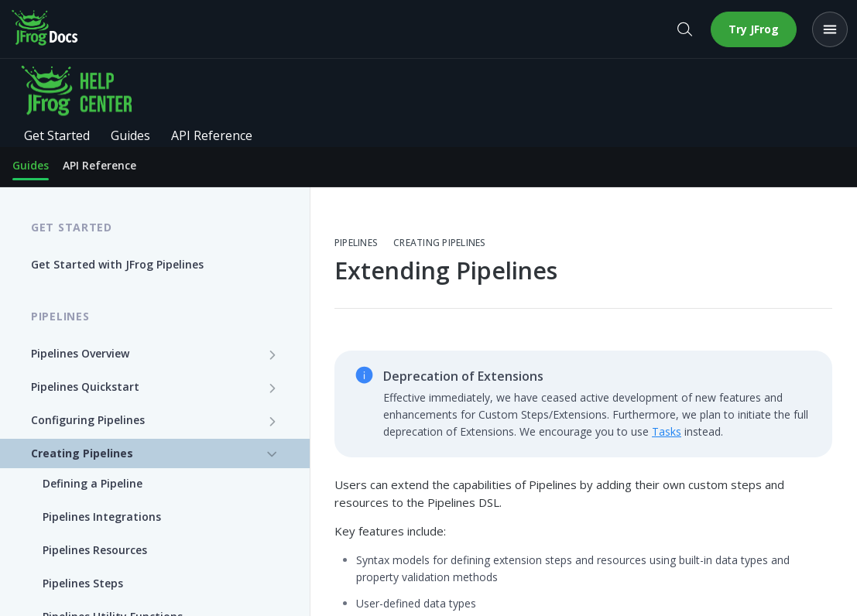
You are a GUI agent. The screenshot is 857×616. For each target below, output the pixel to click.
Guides (31, 165)
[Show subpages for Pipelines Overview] (273, 354)
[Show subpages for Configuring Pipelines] (273, 421)
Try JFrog (754, 29)
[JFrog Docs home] (46, 29)
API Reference (99, 165)
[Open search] (684, 29)
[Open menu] (830, 29)
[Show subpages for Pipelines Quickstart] (273, 388)
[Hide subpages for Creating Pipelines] (273, 454)
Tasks (667, 431)
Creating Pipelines (439, 243)
